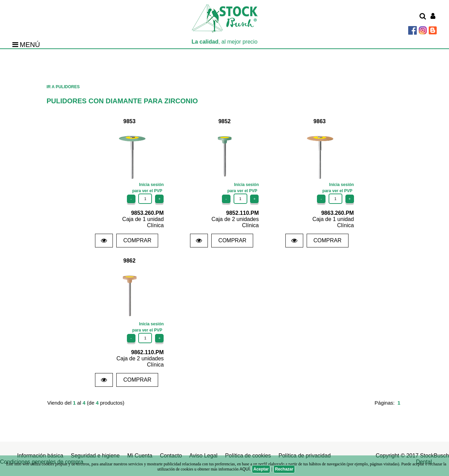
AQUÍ (244, 469)
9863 (320, 121)
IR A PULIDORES (63, 87)
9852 (225, 121)
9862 (130, 261)
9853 (130, 121)
